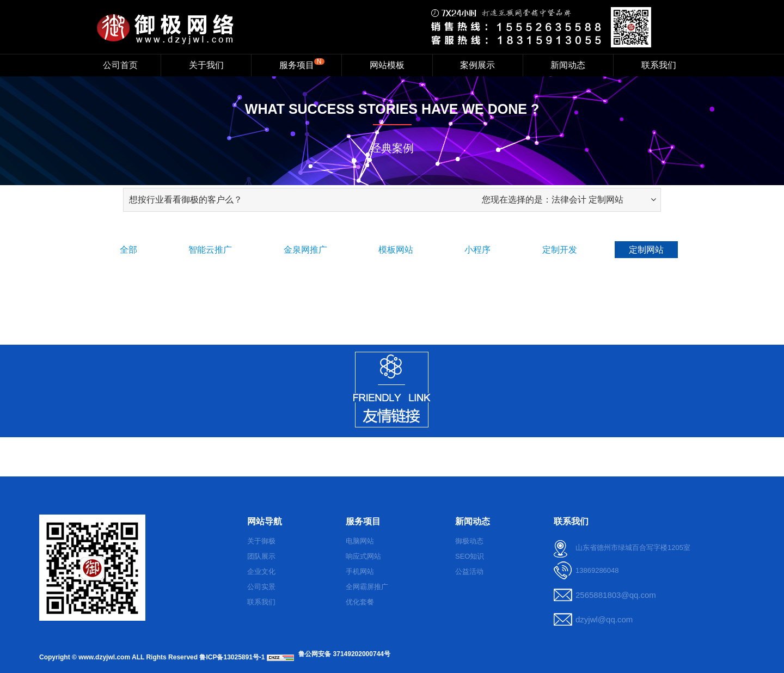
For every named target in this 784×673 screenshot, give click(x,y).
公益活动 (469, 571)
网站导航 (265, 521)
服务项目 (302, 64)
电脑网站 (360, 541)
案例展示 (477, 65)
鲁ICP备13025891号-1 (232, 657)
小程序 (477, 250)
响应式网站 (363, 556)
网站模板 (387, 65)
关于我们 (206, 65)
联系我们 (659, 65)
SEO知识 (470, 556)
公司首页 (120, 65)
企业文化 (261, 571)
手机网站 (360, 571)
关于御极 (261, 541)
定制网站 (646, 250)
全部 (128, 250)
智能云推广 (210, 250)
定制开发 (560, 250)
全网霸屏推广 (367, 587)
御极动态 (469, 541)
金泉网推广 (305, 250)
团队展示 (261, 556)
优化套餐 (360, 602)
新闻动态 (568, 65)
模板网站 (396, 250)
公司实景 (261, 587)
